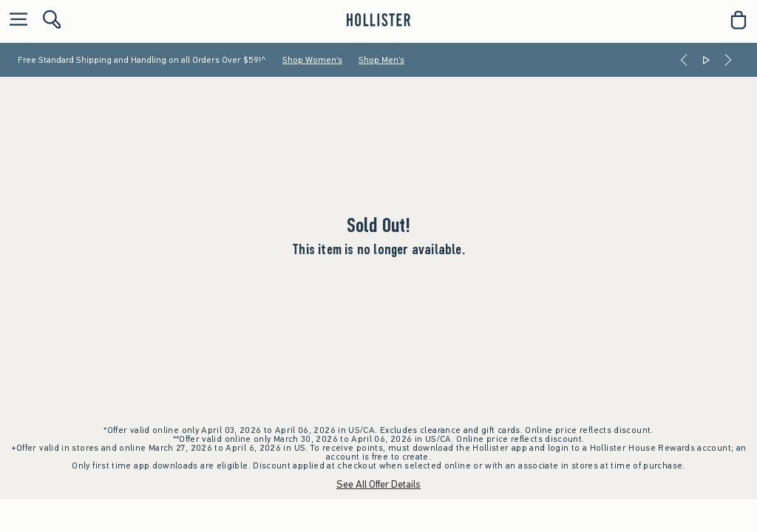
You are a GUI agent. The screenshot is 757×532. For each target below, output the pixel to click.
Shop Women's (312, 60)
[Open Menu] (15, 20)
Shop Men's (381, 60)
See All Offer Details (378, 484)
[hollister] (378, 20)
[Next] (728, 60)
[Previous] (684, 60)
